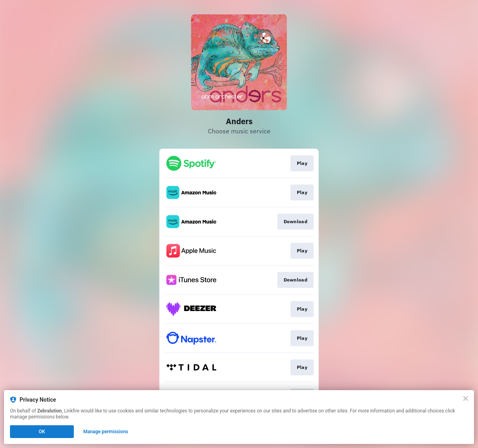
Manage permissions (106, 432)
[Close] (466, 398)
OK (42, 432)
